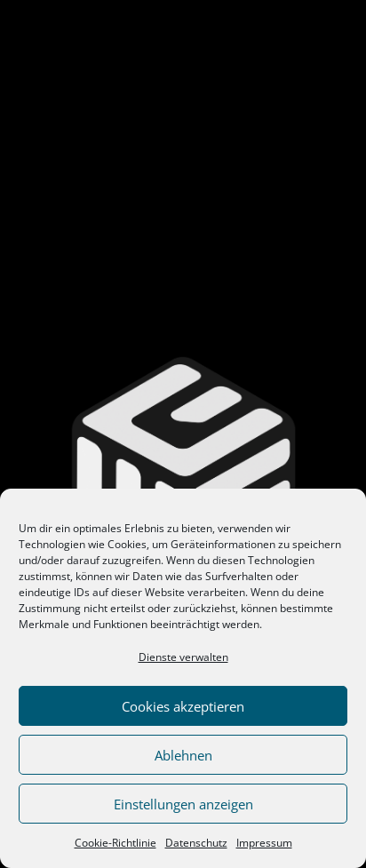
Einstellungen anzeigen (183, 804)
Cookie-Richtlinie (115, 843)
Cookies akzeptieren (183, 706)
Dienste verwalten (183, 657)
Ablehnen (183, 755)
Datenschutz (196, 843)
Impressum (264, 843)
